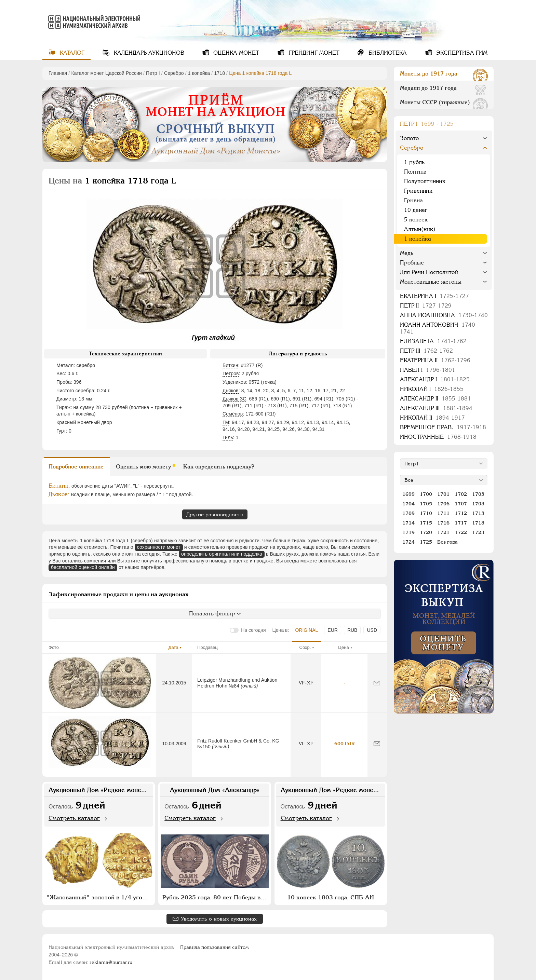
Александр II (435, 399)
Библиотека (387, 53)
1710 (426, 513)
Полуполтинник (425, 181)
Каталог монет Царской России (106, 73)
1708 (478, 504)
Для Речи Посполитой (429, 272)
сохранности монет (159, 547)
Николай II (432, 418)
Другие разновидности (215, 514)
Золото (409, 138)
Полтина (415, 172)
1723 (478, 532)
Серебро (174, 73)
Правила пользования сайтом (215, 947)
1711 (443, 513)
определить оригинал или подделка (222, 554)
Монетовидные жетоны (431, 282)
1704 (408, 504)
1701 (443, 494)
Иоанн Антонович (439, 328)
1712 (461, 513)
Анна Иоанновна (444, 315)
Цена (343, 647)
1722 (461, 532)
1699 (408, 494)
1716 (443, 523)
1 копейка (199, 73)
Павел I (428, 370)
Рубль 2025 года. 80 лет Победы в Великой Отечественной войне (215, 897)
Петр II (426, 306)
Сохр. (305, 647)
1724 (408, 542)
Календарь (148, 53)
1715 (426, 523)
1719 (408, 532)
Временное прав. (443, 427)
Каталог (71, 53)
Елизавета (433, 341)
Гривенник (418, 191)
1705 (426, 504)
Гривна (413, 200)
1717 (461, 523)
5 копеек (416, 220)
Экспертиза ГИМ (461, 53)
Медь (407, 253)
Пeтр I (153, 73)
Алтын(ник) (420, 229)
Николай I (432, 389)
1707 (461, 504)
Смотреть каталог (74, 818)
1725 (426, 542)
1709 (408, 513)
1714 (408, 523)
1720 (426, 532)
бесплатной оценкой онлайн (83, 567)
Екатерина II (435, 360)
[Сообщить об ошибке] (377, 683)
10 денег (416, 210)
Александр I (435, 379)
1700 (426, 494)
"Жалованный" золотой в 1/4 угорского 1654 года (99, 897)
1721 (443, 532)
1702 (461, 494)
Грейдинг (313, 53)
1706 (443, 504)
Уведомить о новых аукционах (219, 919)
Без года (447, 542)
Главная (58, 73)
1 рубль (414, 162)
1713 (478, 513)
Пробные (412, 263)
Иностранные (438, 437)
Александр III (436, 408)
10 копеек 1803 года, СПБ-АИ (331, 897)
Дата (173, 647)
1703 (478, 494)
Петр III (426, 351)
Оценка (235, 53)
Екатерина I (434, 296)
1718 (219, 73)
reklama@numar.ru (111, 962)
